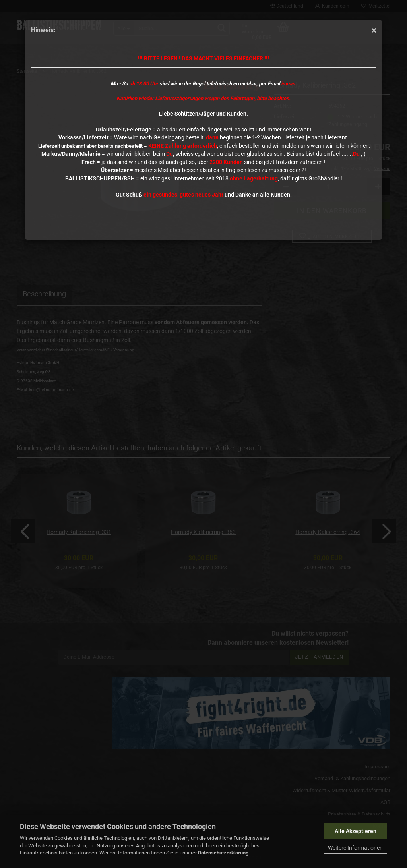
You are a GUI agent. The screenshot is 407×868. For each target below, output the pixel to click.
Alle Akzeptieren (356, 831)
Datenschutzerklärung (223, 853)
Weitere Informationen (355, 848)
